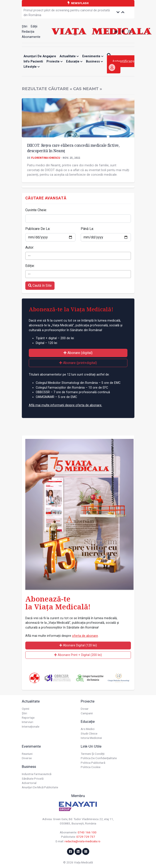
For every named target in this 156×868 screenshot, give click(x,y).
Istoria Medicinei (91, 738)
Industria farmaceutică (37, 774)
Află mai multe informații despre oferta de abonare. (65, 405)
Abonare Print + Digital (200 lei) (78, 655)
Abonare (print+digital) (78, 363)
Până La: (87, 229)
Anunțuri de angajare (40, 56)
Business (94, 62)
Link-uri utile (91, 746)
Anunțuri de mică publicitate (40, 787)
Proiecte (55, 62)
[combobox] (78, 256)
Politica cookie (91, 767)
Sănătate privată (33, 779)
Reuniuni (27, 754)
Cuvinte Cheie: (36, 210)
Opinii (26, 709)
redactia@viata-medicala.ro (82, 841)
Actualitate (69, 56)
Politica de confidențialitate (99, 758)
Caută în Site (40, 286)
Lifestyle (32, 67)
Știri (25, 26)
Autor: (30, 247)
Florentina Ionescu (46, 158)
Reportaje (28, 718)
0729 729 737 (86, 837)
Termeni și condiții (93, 754)
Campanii (87, 713)
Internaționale (31, 726)
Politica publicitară (93, 763)
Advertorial (29, 783)
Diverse (27, 758)
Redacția (28, 32)
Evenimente (93, 56)
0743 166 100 (87, 832)
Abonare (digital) (78, 353)
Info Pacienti (33, 62)
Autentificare (122, 65)
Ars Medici (88, 729)
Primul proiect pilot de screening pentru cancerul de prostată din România (67, 13)
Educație (74, 62)
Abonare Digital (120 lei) (78, 645)
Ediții (34, 26)
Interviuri (27, 722)
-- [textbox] (29, 256)
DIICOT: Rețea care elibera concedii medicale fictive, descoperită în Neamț (73, 148)
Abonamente (31, 37)
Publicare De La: (38, 229)
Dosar (85, 709)
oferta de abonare (85, 636)
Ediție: (30, 266)
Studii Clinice (89, 733)
